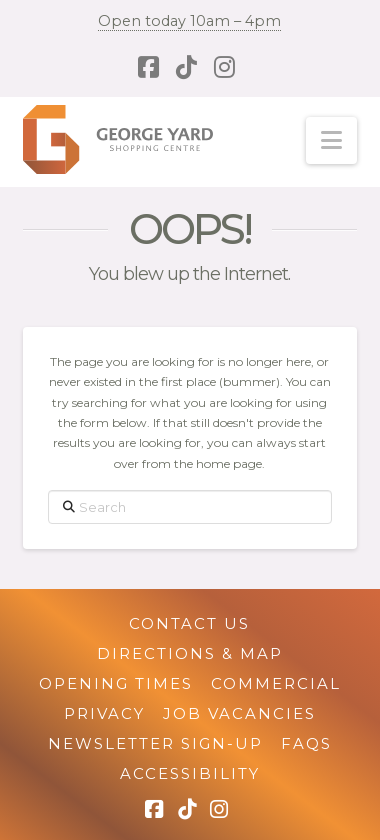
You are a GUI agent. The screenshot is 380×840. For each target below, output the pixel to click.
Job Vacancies (239, 713)
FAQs (306, 743)
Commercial (276, 683)
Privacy (104, 713)
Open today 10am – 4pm (189, 21)
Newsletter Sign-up (155, 743)
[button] (331, 140)
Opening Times (116, 683)
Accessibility (190, 773)
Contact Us (189, 623)
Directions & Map (190, 653)
